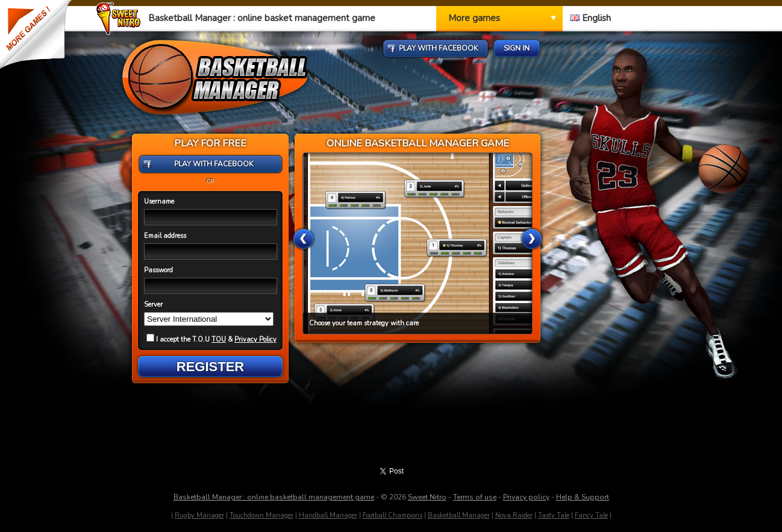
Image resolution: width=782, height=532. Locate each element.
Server (153, 305)
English (590, 18)
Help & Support (583, 497)
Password (158, 270)
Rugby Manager (199, 515)
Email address (165, 236)
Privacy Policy (255, 340)
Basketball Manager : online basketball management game (274, 497)
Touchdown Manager (261, 515)
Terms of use (475, 497)
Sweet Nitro (427, 497)
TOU (219, 340)
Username (159, 202)
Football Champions (393, 515)
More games (474, 18)
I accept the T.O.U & (211, 340)
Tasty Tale (554, 515)
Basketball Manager (459, 515)
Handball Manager (328, 515)
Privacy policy (526, 497)
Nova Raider (514, 515)
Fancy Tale (591, 515)
